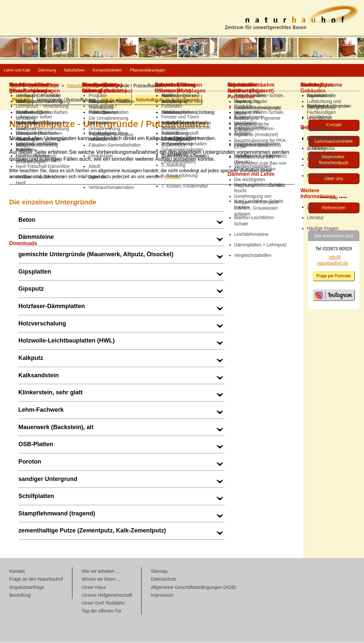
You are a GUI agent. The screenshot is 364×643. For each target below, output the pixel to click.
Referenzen (334, 208)
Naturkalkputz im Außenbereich (168, 100)
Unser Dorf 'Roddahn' (104, 604)
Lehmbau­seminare (334, 142)
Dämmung (77, 71)
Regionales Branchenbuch (334, 160)
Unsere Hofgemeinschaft (107, 596)
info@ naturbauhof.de (333, 261)
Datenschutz (163, 580)
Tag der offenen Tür (102, 612)
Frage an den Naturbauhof (36, 580)
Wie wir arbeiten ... (101, 572)
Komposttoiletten (176, 71)
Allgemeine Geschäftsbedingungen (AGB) (193, 588)
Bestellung (20, 596)
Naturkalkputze (82, 86)
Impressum (162, 596)
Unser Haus (94, 588)
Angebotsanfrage (27, 588)
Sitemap (159, 572)
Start (15, 86)
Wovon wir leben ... (101, 580)
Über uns (334, 179)
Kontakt (172, 177)
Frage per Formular (334, 277)
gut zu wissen (116, 100)
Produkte (21, 100)
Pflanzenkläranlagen (240, 71)
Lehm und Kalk (28, 71)
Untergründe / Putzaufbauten (66, 100)
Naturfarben (122, 71)
